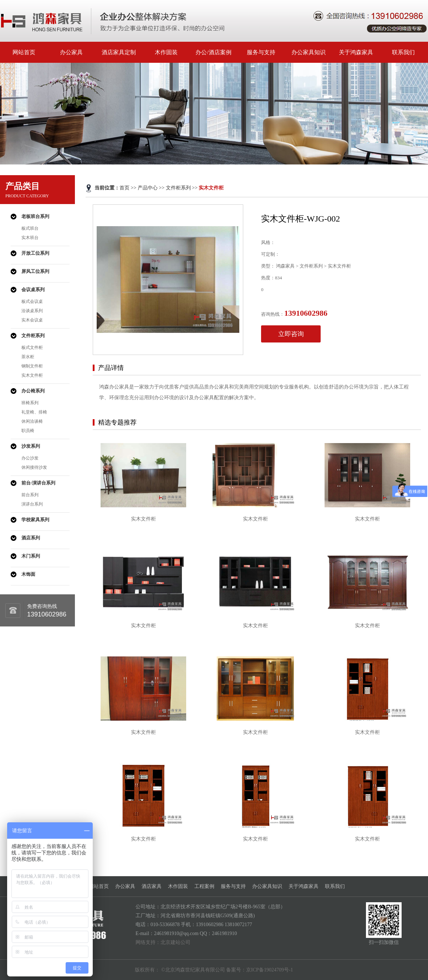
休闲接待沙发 (34, 467)
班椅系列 (30, 403)
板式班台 (30, 228)
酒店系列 (31, 538)
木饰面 (28, 574)
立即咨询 (291, 334)
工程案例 (204, 886)
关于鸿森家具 (356, 52)
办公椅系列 (33, 391)
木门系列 (31, 556)
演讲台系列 (32, 504)
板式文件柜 (32, 347)
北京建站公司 (175, 942)
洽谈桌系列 (32, 311)
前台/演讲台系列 (38, 483)
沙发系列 (31, 446)
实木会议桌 (32, 320)
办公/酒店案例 (213, 52)
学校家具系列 (35, 520)
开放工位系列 (35, 253)
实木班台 (30, 238)
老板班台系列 (35, 216)
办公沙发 (30, 458)
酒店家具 (152, 886)
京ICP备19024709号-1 (269, 970)
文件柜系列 (33, 336)
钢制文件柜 (32, 366)
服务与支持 (261, 52)
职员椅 (28, 431)
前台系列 (30, 495)
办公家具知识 (309, 52)
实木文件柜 (32, 375)
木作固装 (166, 52)
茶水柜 (28, 357)
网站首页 (24, 52)
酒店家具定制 (119, 52)
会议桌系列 (33, 290)
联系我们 (403, 52)
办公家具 (71, 52)
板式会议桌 (32, 301)
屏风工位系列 (35, 271)
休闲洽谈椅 (32, 421)
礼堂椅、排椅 (34, 412)
